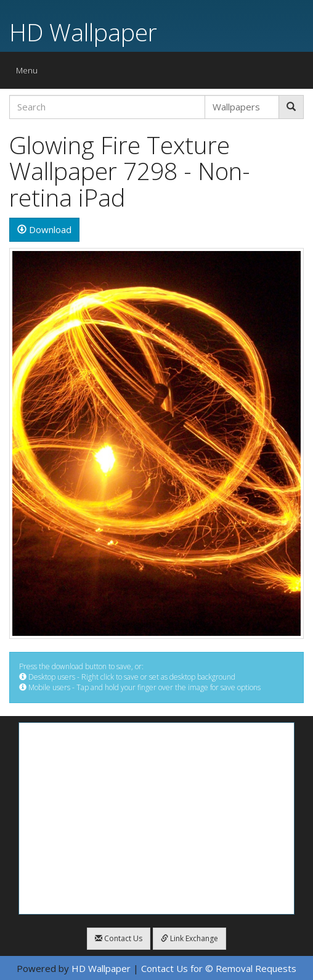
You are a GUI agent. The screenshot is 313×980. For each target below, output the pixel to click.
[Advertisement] (156, 818)
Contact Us (119, 938)
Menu (30, 73)
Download (44, 229)
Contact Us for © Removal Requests (219, 968)
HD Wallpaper (83, 32)
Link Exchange (189, 938)
